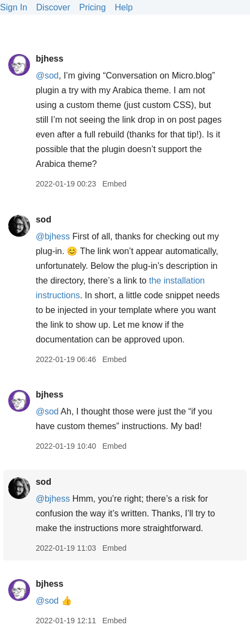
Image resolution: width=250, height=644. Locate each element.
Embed (114, 184)
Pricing (93, 7)
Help (124, 7)
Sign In (14, 7)
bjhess (49, 59)
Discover (53, 7)
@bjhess (53, 236)
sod (43, 219)
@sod (47, 76)
